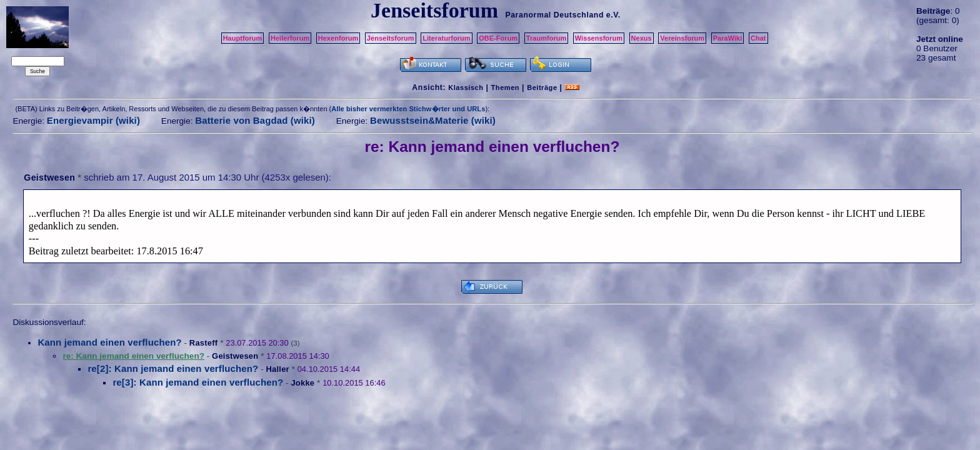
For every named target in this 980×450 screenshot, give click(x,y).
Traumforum (547, 38)
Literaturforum (446, 38)
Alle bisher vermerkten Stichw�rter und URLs (408, 109)
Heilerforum (290, 38)
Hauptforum (243, 38)
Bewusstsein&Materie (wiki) (433, 120)
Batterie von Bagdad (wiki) (255, 120)
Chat (758, 38)
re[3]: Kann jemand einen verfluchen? (198, 382)
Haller (277, 369)
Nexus (642, 38)
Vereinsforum (682, 38)
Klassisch (466, 87)
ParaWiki (728, 38)
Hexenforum (338, 38)
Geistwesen (49, 177)
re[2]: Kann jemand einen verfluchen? (173, 368)
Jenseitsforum (391, 38)
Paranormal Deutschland (554, 15)
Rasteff (204, 343)
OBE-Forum (498, 38)
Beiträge (542, 87)
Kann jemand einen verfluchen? (109, 342)
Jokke (302, 383)
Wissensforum (599, 38)
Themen (505, 87)
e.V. (613, 15)
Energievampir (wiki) (93, 120)
